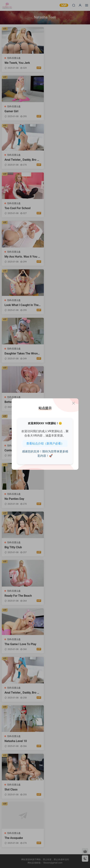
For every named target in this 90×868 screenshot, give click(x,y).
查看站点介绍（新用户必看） (45, 443)
